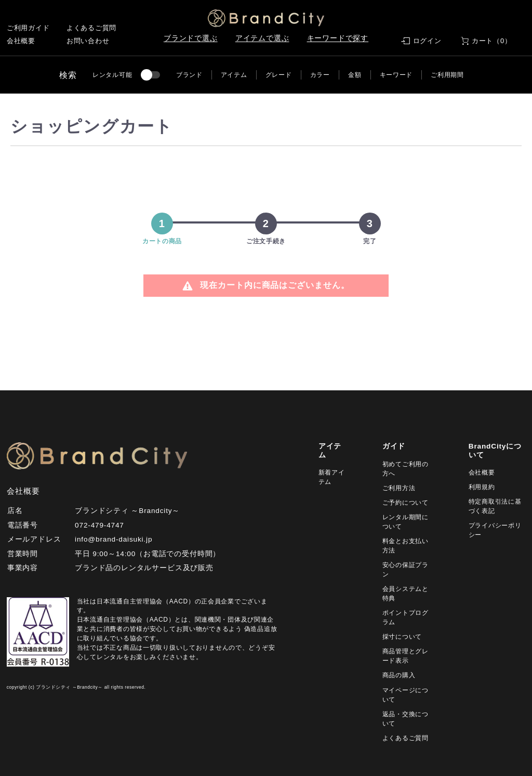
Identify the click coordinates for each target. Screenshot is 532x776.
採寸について (402, 637)
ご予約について (405, 503)
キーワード (396, 75)
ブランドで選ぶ (191, 38)
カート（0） (492, 41)
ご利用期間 (447, 75)
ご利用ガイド (28, 28)
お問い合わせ (88, 41)
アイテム (234, 75)
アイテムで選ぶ (262, 38)
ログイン (427, 41)
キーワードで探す (338, 38)
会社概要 (21, 41)
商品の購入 (399, 675)
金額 (355, 75)
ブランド (189, 75)
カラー (320, 75)
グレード (279, 75)
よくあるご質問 (91, 28)
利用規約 (482, 487)
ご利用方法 (399, 488)
